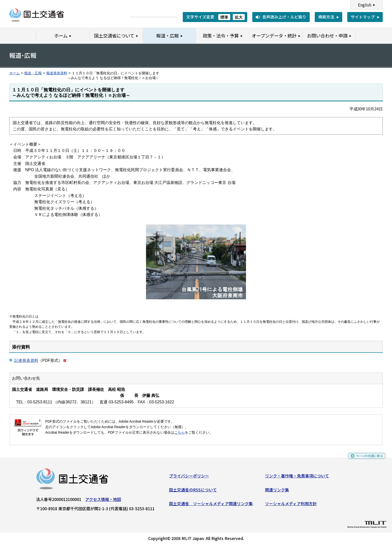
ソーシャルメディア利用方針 (291, 505)
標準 (224, 17)
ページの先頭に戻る (365, 460)
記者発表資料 (26, 360)
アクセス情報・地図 (103, 501)
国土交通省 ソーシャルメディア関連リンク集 (211, 505)
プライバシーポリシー (189, 478)
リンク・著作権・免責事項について (297, 478)
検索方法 (326, 17)
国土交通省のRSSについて (193, 491)
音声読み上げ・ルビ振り (284, 17)
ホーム (14, 73)
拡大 (239, 17)
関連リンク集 (277, 491)
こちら (179, 433)
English (365, 5)
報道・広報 (33, 73)
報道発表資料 (57, 73)
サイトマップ (363, 17)
